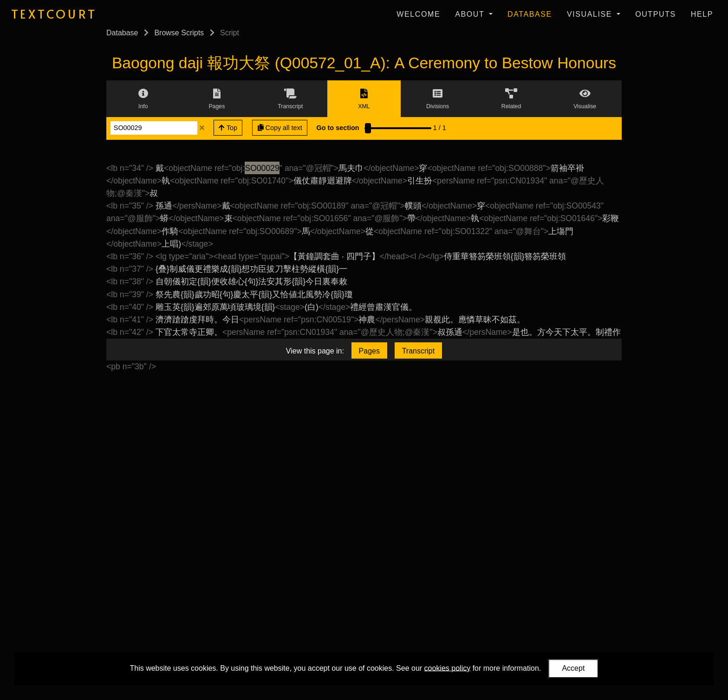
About (471, 14)
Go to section (338, 128)
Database (530, 14)
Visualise (591, 14)
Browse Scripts (179, 33)
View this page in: (315, 351)
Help (702, 14)
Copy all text (280, 128)
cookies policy (448, 668)
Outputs (656, 14)
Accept (573, 668)
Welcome (418, 14)
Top (228, 128)
